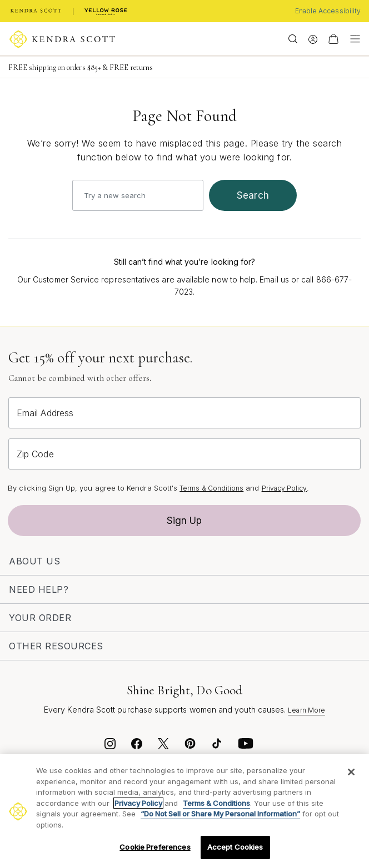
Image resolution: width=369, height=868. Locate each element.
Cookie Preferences (155, 847)
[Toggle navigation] (352, 39)
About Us (34, 561)
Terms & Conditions (211, 488)
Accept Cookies (235, 847)
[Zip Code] (184, 454)
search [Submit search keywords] (253, 195)
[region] (184, 811)
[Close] (351, 772)
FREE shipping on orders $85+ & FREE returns (81, 67)
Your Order (40, 618)
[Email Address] (184, 413)
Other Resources (56, 646)
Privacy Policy (285, 488)
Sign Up (184, 521)
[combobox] (138, 195)
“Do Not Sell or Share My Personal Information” (220, 814)
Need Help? (39, 589)
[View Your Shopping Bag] (333, 39)
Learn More (306, 710)
